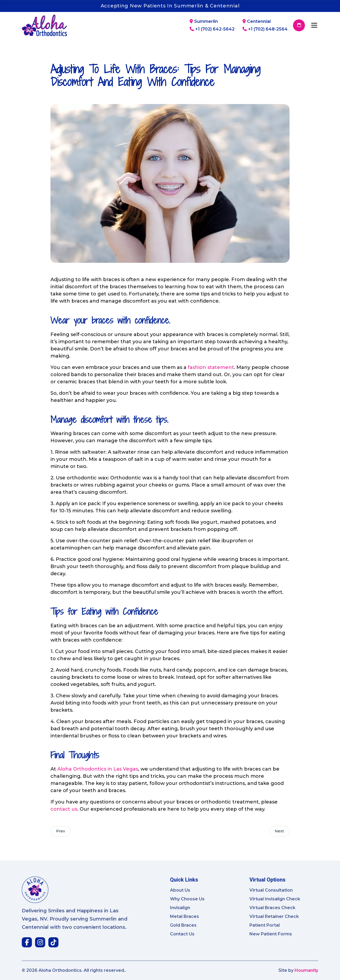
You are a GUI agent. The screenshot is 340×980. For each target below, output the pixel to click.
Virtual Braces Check (272, 908)
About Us (180, 890)
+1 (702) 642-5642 (212, 29)
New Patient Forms (271, 934)
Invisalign (180, 908)
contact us (64, 809)
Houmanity (306, 970)
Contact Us (182, 934)
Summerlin (204, 22)
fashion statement (211, 367)
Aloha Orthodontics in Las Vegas (98, 769)
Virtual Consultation (271, 890)
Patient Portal (265, 925)
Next (279, 831)
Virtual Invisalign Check (275, 899)
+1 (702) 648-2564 (265, 29)
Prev (61, 831)
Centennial (257, 22)
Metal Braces (184, 916)
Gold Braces (183, 925)
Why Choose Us (187, 899)
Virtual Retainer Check (274, 916)
